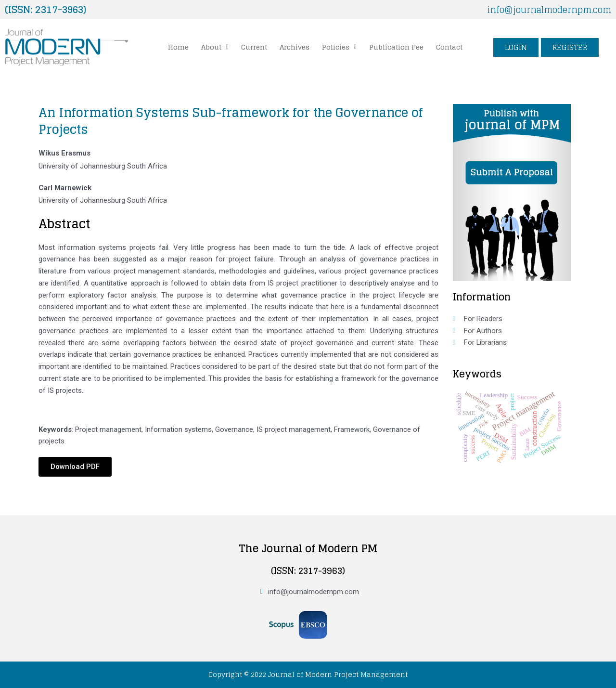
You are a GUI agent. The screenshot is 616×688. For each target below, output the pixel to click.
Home (178, 47)
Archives (295, 47)
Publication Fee (396, 47)
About (215, 47)
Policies (339, 47)
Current (254, 47)
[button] (215, 47)
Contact (449, 47)
